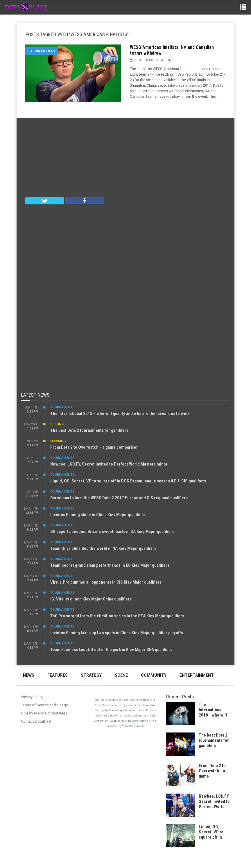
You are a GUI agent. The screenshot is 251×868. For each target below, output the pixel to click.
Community (154, 675)
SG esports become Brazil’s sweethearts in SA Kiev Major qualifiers (112, 532)
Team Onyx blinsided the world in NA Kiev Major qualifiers (103, 548)
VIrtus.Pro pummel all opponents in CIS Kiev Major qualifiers (106, 582)
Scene (121, 675)
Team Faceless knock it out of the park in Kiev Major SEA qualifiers (111, 650)
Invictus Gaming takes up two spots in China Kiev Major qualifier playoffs (117, 633)
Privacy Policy (32, 697)
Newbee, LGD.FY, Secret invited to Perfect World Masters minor (109, 464)
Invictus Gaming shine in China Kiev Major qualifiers (98, 515)
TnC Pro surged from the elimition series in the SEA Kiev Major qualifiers (117, 616)
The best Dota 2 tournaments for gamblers (89, 430)
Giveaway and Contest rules (44, 713)
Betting (57, 424)
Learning (58, 441)
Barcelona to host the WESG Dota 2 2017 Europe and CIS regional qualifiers (119, 498)
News (29, 675)
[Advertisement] (125, 159)
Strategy (91, 675)
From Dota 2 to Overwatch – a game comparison (94, 447)
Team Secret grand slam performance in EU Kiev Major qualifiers (110, 565)
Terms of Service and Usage (44, 705)
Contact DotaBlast (36, 721)
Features (58, 675)
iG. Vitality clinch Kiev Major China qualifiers (91, 599)
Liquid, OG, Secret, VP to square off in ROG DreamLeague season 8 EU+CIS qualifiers (128, 481)
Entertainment (197, 675)
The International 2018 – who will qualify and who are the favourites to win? (120, 413)
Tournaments (42, 51)
